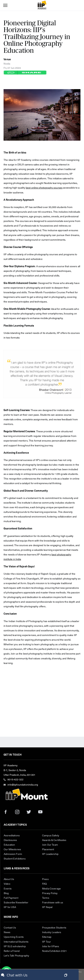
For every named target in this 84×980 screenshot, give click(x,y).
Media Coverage (51, 889)
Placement (48, 850)
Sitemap (47, 937)
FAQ (44, 884)
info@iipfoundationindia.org (23, 785)
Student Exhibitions (15, 859)
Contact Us (10, 928)
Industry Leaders (52, 932)
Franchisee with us (53, 903)
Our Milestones (12, 850)
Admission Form (13, 854)
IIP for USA (10, 907)
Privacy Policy (50, 893)
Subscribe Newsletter (16, 903)
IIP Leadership (50, 854)
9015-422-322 (15, 780)
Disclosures (10, 840)
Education (9, 845)
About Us (9, 879)
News (7, 932)
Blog (6, 893)
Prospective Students (54, 928)
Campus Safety (51, 836)
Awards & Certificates (54, 840)
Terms (46, 898)
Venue (7, 60)
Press (45, 879)
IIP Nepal (47, 907)
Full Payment (11, 898)
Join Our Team (50, 845)
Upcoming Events (14, 937)
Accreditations (12, 836)
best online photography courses (44, 188)
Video (7, 884)
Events (8, 889)
